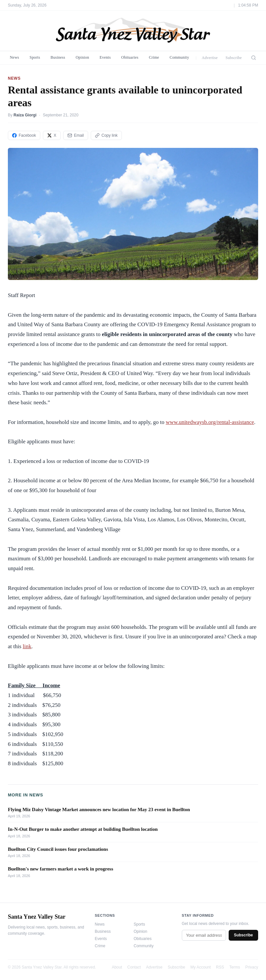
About (117, 967)
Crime (154, 57)
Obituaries (130, 57)
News (14, 57)
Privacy (252, 967)
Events (105, 57)
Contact (134, 967)
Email (76, 135)
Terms (235, 967)
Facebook (24, 135)
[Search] (254, 58)
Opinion (82, 57)
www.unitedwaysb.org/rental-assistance (210, 422)
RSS (220, 967)
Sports (35, 57)
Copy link (106, 135)
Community (180, 57)
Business (58, 57)
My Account (200, 967)
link (27, 646)
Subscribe (234, 58)
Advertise (210, 58)
